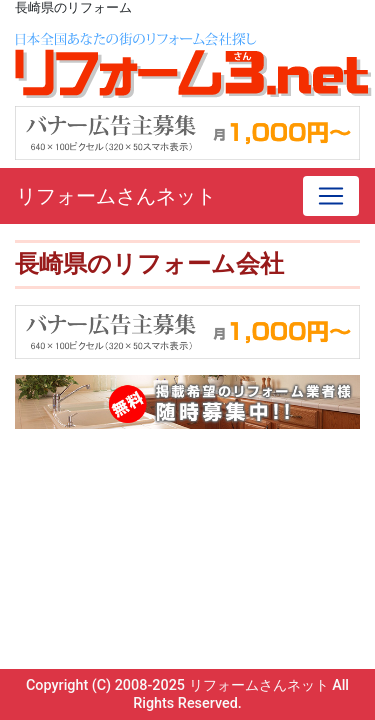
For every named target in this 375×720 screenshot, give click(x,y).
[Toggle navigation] (331, 196)
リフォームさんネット (116, 196)
